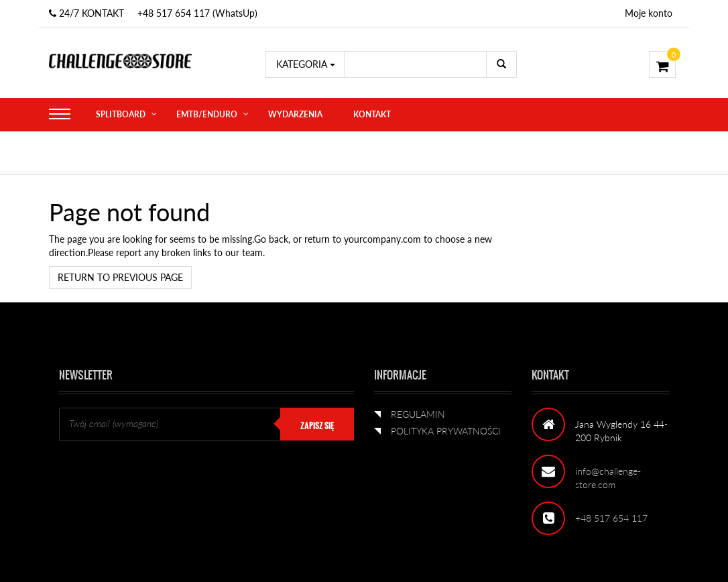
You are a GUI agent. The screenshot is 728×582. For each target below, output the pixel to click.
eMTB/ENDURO (207, 114)
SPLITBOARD (121, 114)
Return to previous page (120, 277)
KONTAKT (372, 114)
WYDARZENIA (295, 114)
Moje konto (649, 13)
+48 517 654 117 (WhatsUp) (197, 13)
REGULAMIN (418, 414)
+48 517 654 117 (611, 518)
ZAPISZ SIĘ (317, 426)
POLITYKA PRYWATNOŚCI (446, 431)
